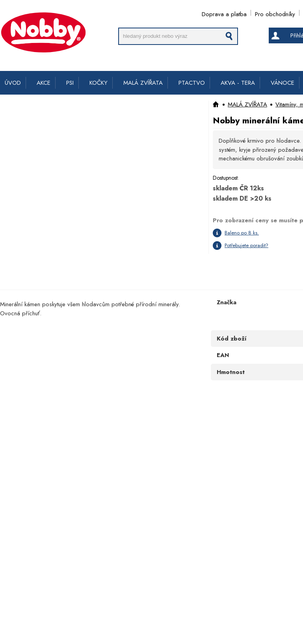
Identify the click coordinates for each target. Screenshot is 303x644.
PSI (70, 83)
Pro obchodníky (275, 13)
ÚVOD (13, 83)
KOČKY (99, 83)
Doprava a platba (224, 13)
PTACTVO (192, 83)
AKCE (44, 83)
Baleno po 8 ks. (242, 233)
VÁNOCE (283, 83)
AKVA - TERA (238, 83)
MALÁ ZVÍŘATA (143, 83)
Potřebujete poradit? (246, 245)
